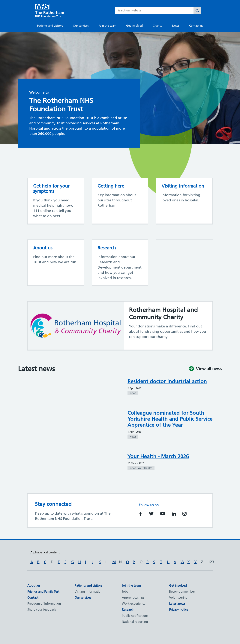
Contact (33, 597)
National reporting (135, 622)
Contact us (196, 26)
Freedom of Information (44, 603)
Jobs (125, 591)
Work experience (134, 603)
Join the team (107, 26)
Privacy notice (179, 609)
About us (34, 585)
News (176, 26)
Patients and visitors (50, 26)
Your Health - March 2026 (158, 456)
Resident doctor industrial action (167, 381)
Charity (157, 26)
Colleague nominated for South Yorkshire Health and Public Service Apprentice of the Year (170, 419)
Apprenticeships (133, 597)
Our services (81, 26)
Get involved (134, 26)
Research (128, 609)
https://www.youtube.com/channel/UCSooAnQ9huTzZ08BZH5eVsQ (163, 514)
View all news (209, 369)
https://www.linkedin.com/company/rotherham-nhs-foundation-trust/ (174, 514)
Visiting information (88, 591)
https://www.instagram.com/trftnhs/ (184, 514)
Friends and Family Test (43, 591)
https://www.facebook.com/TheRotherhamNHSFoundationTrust (141, 514)
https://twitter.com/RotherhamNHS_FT (151, 514)
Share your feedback (42, 609)
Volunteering (178, 597)
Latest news (177, 603)
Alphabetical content (45, 552)
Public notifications (135, 616)
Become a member (182, 591)
